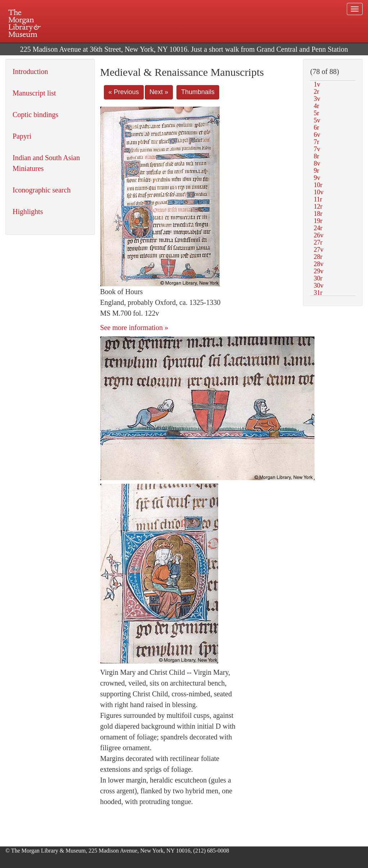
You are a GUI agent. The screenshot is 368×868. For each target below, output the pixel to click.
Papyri (22, 136)
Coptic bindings (35, 115)
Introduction (30, 71)
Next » (159, 92)
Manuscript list (34, 93)
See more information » (134, 328)
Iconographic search (42, 190)
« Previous (124, 92)
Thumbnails (198, 92)
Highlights (28, 212)
